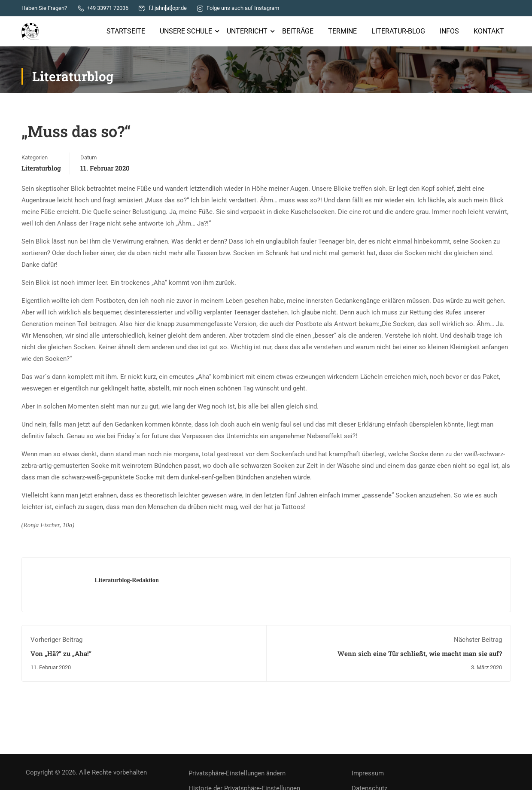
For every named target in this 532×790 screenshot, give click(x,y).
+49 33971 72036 (103, 8)
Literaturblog (41, 168)
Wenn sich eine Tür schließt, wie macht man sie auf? (420, 653)
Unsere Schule (186, 31)
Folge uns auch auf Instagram (238, 8)
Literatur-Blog (398, 31)
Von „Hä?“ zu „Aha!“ (61, 653)
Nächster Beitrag (478, 640)
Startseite (126, 31)
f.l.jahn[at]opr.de (163, 8)
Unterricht (247, 31)
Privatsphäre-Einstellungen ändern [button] (237, 773)
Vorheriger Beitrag (56, 640)
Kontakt (489, 31)
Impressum (368, 773)
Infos (449, 31)
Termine (342, 31)
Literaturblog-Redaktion (127, 580)
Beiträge (298, 31)
